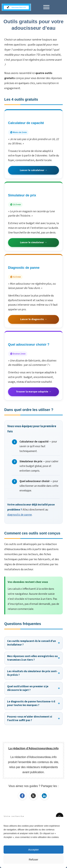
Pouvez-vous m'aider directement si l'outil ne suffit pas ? (33, 719)
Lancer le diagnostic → (34, 319)
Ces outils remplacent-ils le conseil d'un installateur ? (33, 643)
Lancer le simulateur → (33, 242)
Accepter (33, 850)
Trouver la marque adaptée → (34, 392)
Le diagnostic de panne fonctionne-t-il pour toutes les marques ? (33, 703)
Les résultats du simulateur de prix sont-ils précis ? (33, 673)
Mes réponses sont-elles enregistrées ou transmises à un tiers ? (33, 658)
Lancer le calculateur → (34, 170)
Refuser (33, 859)
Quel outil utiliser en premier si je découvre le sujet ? (33, 688)
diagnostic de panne (20, 515)
